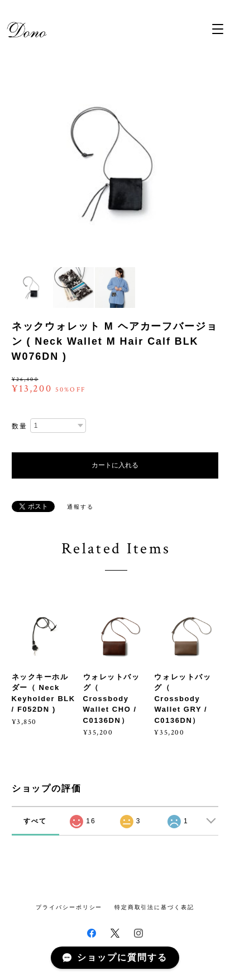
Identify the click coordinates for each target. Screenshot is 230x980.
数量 (20, 426)
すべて (35, 821)
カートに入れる (115, 465)
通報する (80, 507)
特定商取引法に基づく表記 (154, 907)
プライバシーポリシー (69, 907)
